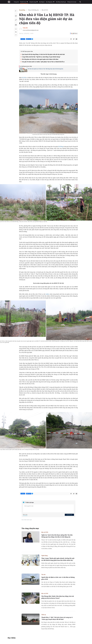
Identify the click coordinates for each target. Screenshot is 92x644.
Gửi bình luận (69, 515)
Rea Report (42, 2)
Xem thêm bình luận (27, 520)
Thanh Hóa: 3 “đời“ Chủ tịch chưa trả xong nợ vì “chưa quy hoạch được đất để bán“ (57, 618)
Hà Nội (24, 78)
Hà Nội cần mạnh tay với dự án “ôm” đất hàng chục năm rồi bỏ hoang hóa (46, 69)
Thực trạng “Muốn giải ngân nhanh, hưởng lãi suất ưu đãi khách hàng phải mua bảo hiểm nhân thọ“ (58, 559)
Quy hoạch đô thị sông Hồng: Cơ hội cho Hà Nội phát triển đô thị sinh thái (43, 54)
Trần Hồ (25, 28)
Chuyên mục (24, 2)
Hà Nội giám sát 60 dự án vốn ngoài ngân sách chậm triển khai (40, 59)
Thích (29, 39)
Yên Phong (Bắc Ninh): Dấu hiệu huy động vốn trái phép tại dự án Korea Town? (58, 597)
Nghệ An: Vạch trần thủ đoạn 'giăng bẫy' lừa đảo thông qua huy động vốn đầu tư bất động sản (57, 536)
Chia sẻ (23, 39)
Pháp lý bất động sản (33, 10)
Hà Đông (61, 146)
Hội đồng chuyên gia (61, 2)
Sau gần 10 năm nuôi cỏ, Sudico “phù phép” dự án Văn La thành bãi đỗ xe (43, 62)
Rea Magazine (50, 2)
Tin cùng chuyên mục (30, 528)
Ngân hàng (45, 556)
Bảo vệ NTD (45, 10)
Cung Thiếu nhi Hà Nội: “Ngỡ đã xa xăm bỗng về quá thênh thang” (41, 57)
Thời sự (44, 615)
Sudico (48, 294)
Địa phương (22, 10)
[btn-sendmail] (76, 39)
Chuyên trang (34, 2)
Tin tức (44, 574)
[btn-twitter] (74, 39)
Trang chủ (16, 2)
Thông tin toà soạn (72, 2)
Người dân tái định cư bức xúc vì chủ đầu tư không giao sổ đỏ (58, 578)
